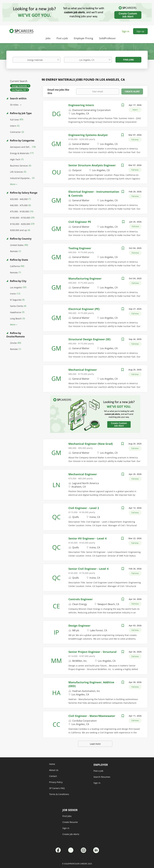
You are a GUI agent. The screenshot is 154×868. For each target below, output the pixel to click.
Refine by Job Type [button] (20, 113)
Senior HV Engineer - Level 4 (87, 538)
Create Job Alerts (71, 834)
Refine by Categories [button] (22, 141)
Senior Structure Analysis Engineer (92, 165)
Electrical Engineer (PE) (84, 309)
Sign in (126, 31)
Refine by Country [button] (20, 239)
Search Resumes (102, 777)
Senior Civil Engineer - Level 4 (88, 569)
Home (52, 764)
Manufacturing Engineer (85, 278)
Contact (53, 776)
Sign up (140, 31)
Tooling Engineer (80, 248)
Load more (95, 744)
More (13, 184)
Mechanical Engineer (83, 370)
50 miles (15, 105)
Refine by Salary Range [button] (23, 193)
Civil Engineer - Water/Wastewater (92, 716)
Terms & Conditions (59, 794)
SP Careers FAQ (57, 788)
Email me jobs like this (58, 91)
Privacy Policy (56, 782)
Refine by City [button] (18, 281)
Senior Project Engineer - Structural (92, 652)
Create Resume (70, 822)
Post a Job (98, 771)
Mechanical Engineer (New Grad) (91, 444)
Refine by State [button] (19, 260)
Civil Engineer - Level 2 (84, 508)
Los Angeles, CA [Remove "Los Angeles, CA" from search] (19, 90)
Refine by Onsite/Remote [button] (15, 335)
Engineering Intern (81, 105)
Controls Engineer (81, 599)
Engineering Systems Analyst (88, 135)
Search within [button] (18, 98)
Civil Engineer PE (80, 222)
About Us (54, 770)
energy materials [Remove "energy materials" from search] (19, 86)
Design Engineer (79, 626)
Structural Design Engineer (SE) (89, 339)
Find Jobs (129, 60)
